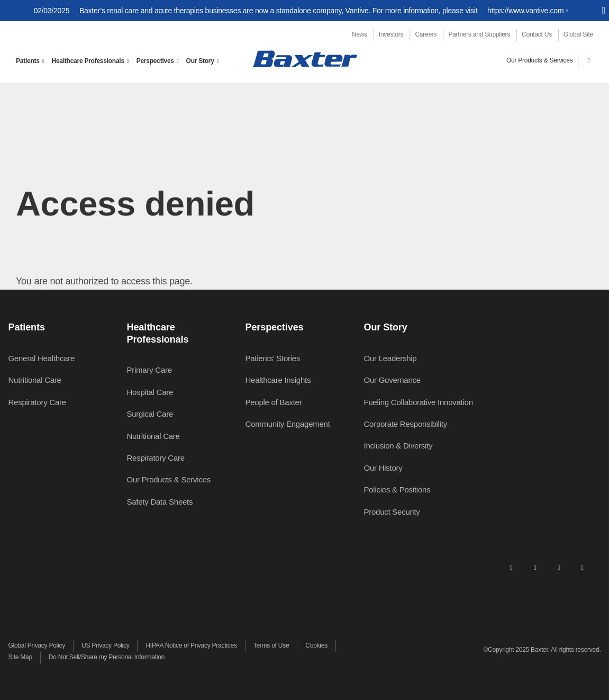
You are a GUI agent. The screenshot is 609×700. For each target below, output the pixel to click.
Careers (426, 34)
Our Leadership (390, 358)
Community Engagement (288, 424)
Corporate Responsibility (406, 424)
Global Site (578, 34)
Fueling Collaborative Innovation (419, 402)
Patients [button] (28, 61)
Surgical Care (150, 414)
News (360, 34)
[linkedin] (511, 567)
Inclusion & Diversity (398, 446)
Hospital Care (150, 392)
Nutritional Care (35, 380)
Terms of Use (271, 645)
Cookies (316, 645)
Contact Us (537, 34)
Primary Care (149, 370)
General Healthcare (42, 358)
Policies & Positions (397, 490)
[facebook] (535, 567)
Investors (391, 34)
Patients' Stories (273, 358)
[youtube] (583, 567)
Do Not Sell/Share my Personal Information (107, 657)
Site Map (20, 657)
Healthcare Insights (278, 380)
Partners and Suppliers (479, 34)
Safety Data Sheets (160, 502)
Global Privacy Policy (37, 645)
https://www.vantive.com (525, 11)
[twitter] (559, 567)
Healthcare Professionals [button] (88, 61)
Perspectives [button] (155, 61)
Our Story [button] (200, 61)
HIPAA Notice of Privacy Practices (191, 645)
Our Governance (392, 380)
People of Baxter (274, 402)
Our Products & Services (540, 60)
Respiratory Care (37, 402)
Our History (383, 468)
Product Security (392, 512)
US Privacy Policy (105, 645)
